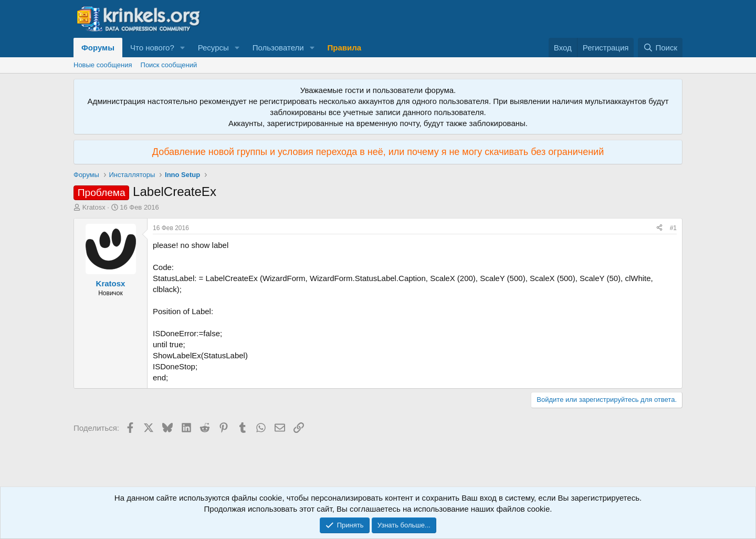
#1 (673, 228)
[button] (183, 48)
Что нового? (152, 48)
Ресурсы (213, 48)
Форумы (98, 48)
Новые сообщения (103, 65)
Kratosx (94, 207)
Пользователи (278, 48)
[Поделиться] (659, 228)
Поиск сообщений (169, 65)
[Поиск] (660, 48)
